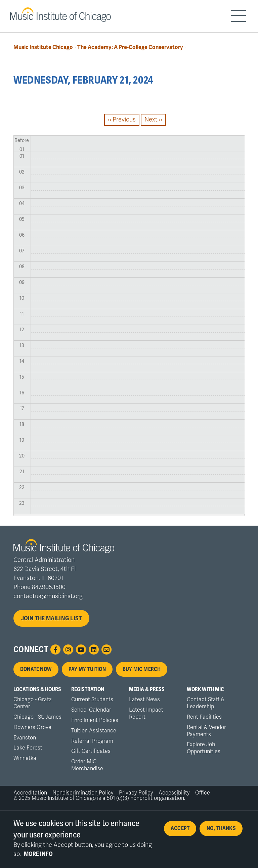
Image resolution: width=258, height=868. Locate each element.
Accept (180, 831)
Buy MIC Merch (142, 669)
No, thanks (221, 831)
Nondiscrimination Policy (83, 793)
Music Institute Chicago (43, 47)
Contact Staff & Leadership (206, 703)
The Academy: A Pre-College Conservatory (131, 47)
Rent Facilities (204, 717)
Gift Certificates (91, 751)
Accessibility (174, 793)
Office (203, 793)
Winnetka (25, 758)
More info (38, 857)
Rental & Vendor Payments (206, 731)
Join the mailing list (52, 618)
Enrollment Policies (95, 720)
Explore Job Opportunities (204, 748)
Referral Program (92, 741)
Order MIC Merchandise (87, 765)
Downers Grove (32, 727)
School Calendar (91, 710)
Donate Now (36, 669)
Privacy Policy (136, 793)
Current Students (92, 700)
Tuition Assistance (94, 731)
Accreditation (30, 793)
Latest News (144, 700)
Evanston (25, 738)
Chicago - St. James (37, 717)
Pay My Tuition (87, 669)
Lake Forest (28, 748)
